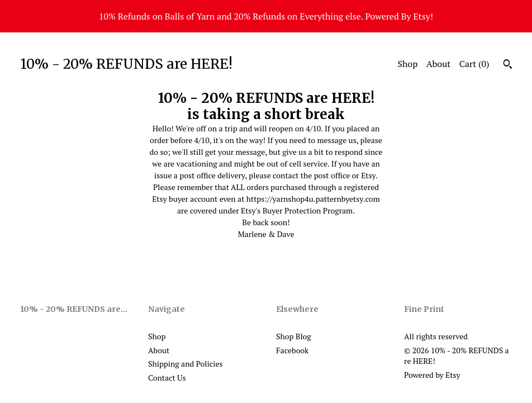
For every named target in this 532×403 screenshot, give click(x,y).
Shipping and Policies (186, 364)
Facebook (292, 350)
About (439, 64)
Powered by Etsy (432, 375)
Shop (407, 64)
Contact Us (167, 378)
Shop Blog (294, 336)
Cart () (474, 64)
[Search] (508, 65)
